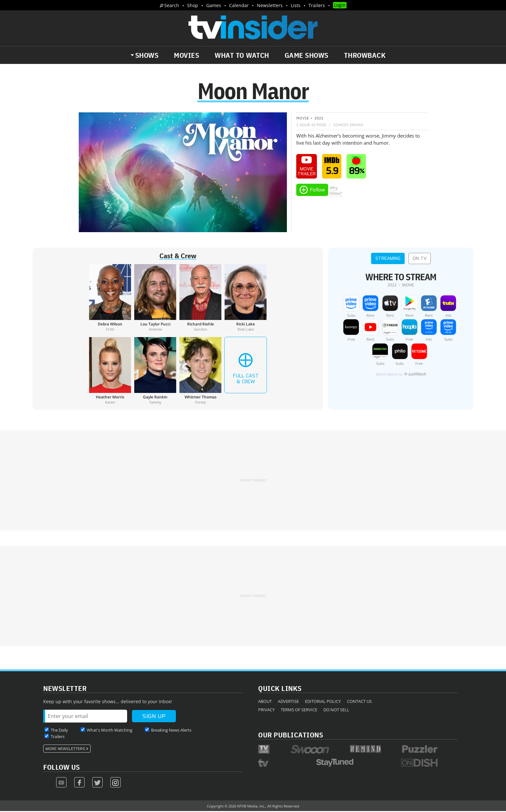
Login (340, 5)
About (265, 702)
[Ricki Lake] (246, 298)
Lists (296, 5)
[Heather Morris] (110, 371)
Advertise (288, 702)
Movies (187, 55)
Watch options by (401, 375)
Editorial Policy (323, 702)
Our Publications (291, 735)
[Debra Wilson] (110, 298)
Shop (193, 5)
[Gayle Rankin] (155, 371)
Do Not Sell (336, 710)
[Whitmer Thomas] (200, 371)
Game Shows (307, 55)
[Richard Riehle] (200, 298)
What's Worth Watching (110, 731)
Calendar (239, 5)
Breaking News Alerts (171, 731)
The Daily (59, 731)
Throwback (365, 55)
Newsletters (270, 5)
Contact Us (359, 702)
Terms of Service (299, 710)
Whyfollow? (336, 191)
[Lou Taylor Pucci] (155, 298)
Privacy (266, 710)
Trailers (317, 5)
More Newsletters (65, 749)
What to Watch (242, 55)
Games (214, 5)
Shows (147, 55)
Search (172, 5)
